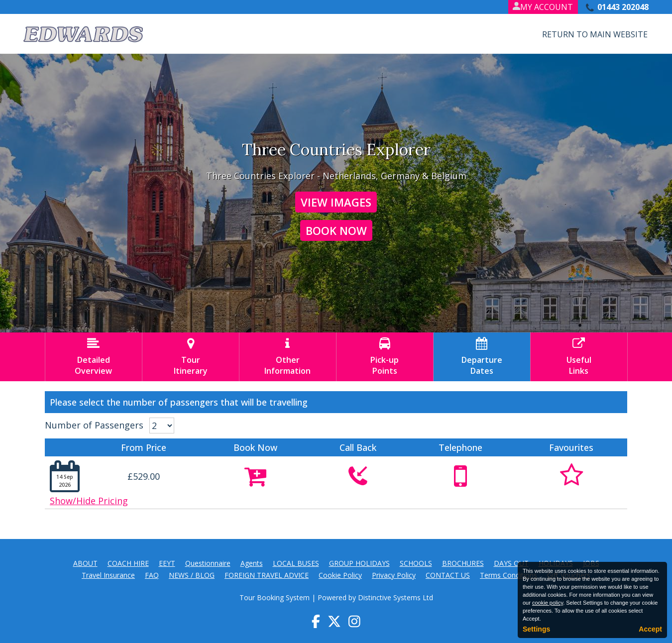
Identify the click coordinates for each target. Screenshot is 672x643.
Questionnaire (208, 563)
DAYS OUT (511, 563)
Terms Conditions (508, 575)
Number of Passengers (94, 425)
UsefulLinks (579, 357)
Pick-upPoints (385, 357)
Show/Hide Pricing (89, 501)
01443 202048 (623, 7)
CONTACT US (448, 575)
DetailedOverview (94, 357)
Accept (650, 629)
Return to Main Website (595, 34)
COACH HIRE (128, 563)
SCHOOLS (416, 563)
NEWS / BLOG (192, 575)
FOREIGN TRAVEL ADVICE (267, 575)
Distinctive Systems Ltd (395, 597)
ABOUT (85, 563)
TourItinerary (191, 357)
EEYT (167, 563)
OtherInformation (288, 357)
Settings (536, 629)
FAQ (152, 575)
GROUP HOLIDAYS (359, 563)
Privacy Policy (394, 575)
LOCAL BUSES (296, 563)
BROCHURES (463, 563)
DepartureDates (482, 357)
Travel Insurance (108, 575)
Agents (252, 563)
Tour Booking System (275, 597)
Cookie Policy (340, 575)
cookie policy (548, 603)
